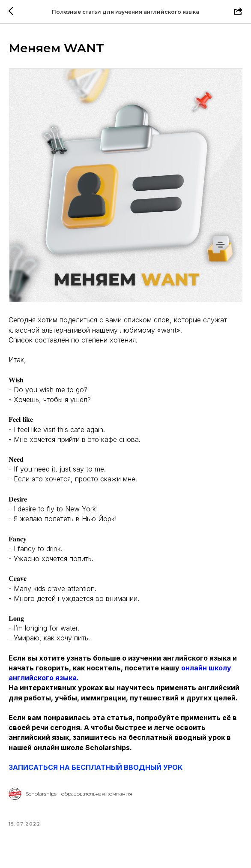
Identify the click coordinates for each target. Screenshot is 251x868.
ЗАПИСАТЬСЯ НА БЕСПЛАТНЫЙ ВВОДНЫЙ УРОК (96, 767)
